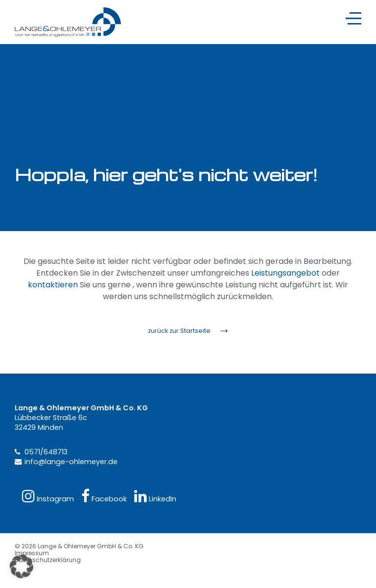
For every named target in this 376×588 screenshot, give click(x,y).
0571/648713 (46, 452)
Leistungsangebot (285, 273)
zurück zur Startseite (179, 331)
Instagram (48, 496)
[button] (22, 566)
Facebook (104, 496)
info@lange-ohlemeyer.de (71, 462)
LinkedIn (155, 496)
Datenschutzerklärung (48, 560)
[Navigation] (353, 18)
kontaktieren (53, 285)
